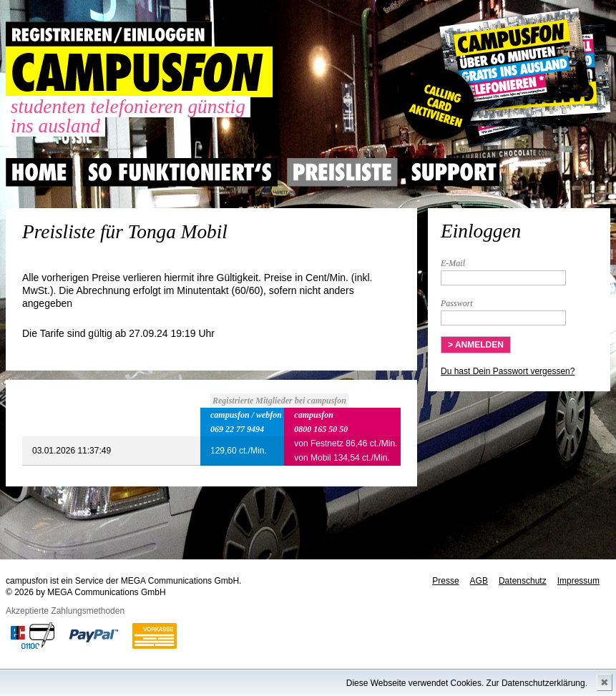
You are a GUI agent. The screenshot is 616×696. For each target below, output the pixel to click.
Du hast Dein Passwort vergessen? (508, 371)
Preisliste (342, 172)
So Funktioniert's (180, 172)
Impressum (578, 581)
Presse (445, 581)
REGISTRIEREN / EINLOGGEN (109, 34)
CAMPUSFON (139, 72)
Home (39, 172)
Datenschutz (523, 581)
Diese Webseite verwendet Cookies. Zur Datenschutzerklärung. (467, 683)
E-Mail (453, 263)
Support (454, 172)
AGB (479, 581)
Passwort (457, 303)
